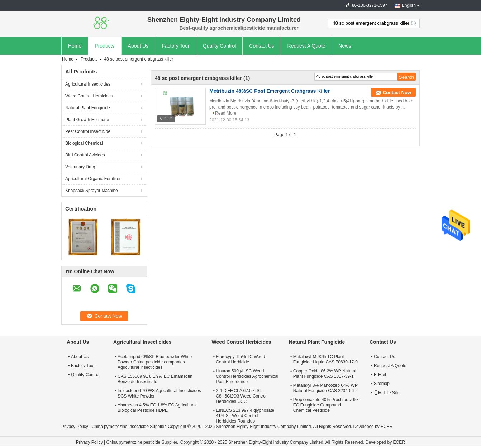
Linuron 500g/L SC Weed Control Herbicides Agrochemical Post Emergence (247, 376)
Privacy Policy (75, 427)
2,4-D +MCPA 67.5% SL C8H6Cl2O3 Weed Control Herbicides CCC (241, 396)
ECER (387, 427)
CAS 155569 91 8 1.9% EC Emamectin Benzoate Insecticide (155, 379)
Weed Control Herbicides (89, 96)
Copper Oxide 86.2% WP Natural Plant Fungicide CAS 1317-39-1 (325, 374)
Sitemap (382, 384)
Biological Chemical (84, 143)
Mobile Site (387, 393)
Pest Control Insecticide (88, 131)
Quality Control (220, 46)
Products (104, 46)
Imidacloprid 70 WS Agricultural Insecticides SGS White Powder (159, 393)
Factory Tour (176, 46)
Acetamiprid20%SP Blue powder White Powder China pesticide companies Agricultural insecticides (155, 362)
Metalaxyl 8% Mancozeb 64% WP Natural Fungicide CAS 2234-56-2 (325, 388)
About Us (138, 46)
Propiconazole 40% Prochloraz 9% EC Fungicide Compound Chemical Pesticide (326, 405)
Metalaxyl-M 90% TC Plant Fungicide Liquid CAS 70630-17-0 (325, 359)
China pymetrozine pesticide (134, 442)
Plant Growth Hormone (87, 120)
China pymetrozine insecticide (120, 427)
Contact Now (397, 93)
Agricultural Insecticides (88, 84)
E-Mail (380, 375)
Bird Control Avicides (85, 155)
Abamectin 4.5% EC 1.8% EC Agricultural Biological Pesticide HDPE (157, 408)
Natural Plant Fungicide (88, 108)
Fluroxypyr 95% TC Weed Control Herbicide (240, 359)
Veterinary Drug (80, 167)
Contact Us (261, 46)
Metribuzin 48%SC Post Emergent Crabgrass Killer (270, 91)
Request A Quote (306, 46)
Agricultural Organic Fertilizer (93, 179)
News (345, 46)
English (409, 5)
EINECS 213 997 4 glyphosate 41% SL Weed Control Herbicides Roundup (245, 416)
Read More (226, 113)
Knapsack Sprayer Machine (92, 191)
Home (75, 46)
